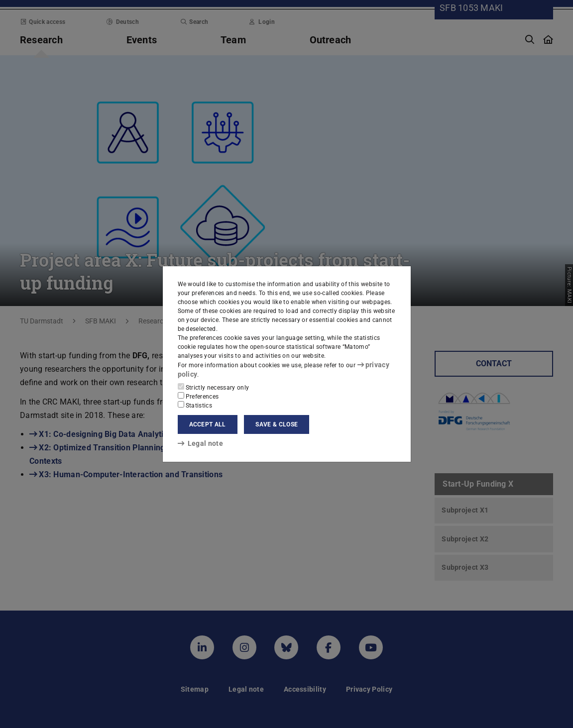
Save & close (277, 424)
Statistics (195, 405)
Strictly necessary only (214, 387)
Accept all (208, 424)
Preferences (198, 396)
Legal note (197, 443)
